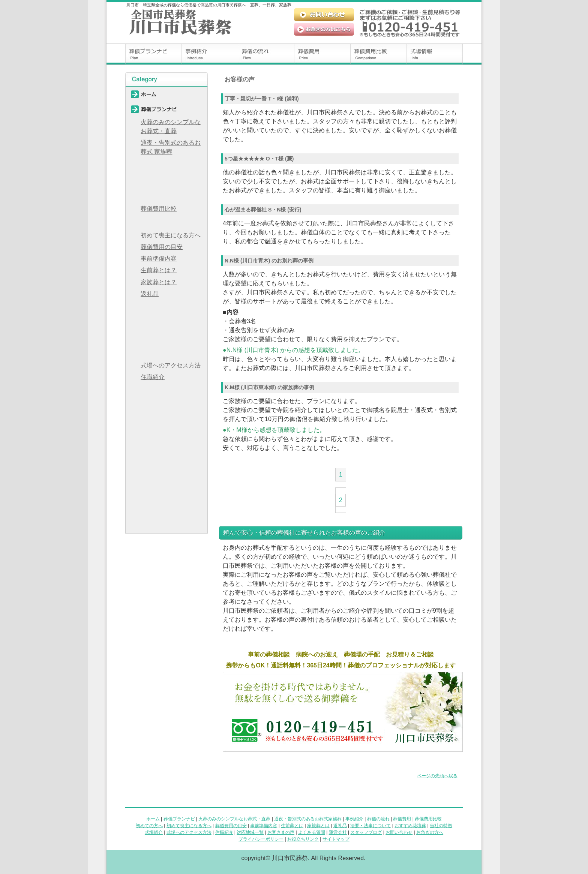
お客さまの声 (281, 832)
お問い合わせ (324, 15)
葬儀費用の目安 (162, 247)
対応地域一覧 (166, 391)
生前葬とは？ (159, 270)
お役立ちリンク (166, 511)
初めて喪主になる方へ (171, 235)
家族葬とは (318, 826)
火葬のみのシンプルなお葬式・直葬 (171, 127)
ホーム (166, 94)
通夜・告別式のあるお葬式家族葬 (308, 819)
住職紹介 (153, 377)
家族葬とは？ (159, 282)
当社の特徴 (166, 337)
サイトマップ (166, 526)
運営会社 (166, 436)
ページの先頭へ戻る (437, 776)
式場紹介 (154, 832)
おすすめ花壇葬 (166, 322)
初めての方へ (166, 222)
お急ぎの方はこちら (324, 29)
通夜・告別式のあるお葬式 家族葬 (171, 147)
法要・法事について (166, 307)
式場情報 (435, 54)
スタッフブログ (166, 451)
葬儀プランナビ (153, 54)
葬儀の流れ (266, 54)
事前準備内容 (159, 259)
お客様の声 (166, 406)
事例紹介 (210, 54)
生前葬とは (292, 826)
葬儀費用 (322, 54)
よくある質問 (166, 421)
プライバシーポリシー (166, 496)
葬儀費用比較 (378, 54)
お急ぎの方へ (166, 481)
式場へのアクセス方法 (171, 365)
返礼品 (150, 294)
